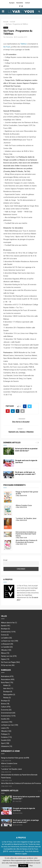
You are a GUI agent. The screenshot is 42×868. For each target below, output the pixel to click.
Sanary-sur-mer (9, 656)
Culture (6, 707)
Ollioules (6, 650)
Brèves (5, 704)
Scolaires (6, 737)
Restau (7, 698)
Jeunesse (7, 722)
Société (6, 740)
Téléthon (24, 44)
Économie (6, 710)
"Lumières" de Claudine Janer (12, 769)
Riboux (5, 653)
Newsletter (20, 3)
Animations (7, 676)
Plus (31, 866)
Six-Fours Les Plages (10, 662)
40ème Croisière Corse (9, 763)
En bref (6, 28)
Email (5, 560)
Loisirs (5, 728)
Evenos (5, 635)
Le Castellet (7, 647)
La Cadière (6, 638)
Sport (5, 743)
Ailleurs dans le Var (9, 623)
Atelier (7, 685)
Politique (5, 734)
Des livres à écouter (21, 422)
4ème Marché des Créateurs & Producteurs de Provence (21, 783)
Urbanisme (7, 746)
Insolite (5, 719)
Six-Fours (7, 47)
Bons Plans (7, 682)
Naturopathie (9, 695)
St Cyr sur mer (8, 665)
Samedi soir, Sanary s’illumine (21, 432)
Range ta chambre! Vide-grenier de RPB (15, 758)
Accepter (23, 866)
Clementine (9, 37)
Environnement (8, 713)
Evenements (6, 632)
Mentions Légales (21, 854)
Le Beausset (7, 644)
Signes (5, 659)
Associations (8, 679)
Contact (27, 3)
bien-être (8, 688)
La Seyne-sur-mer (10, 641)
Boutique (5, 629)
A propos (12, 3)
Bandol (6, 626)
